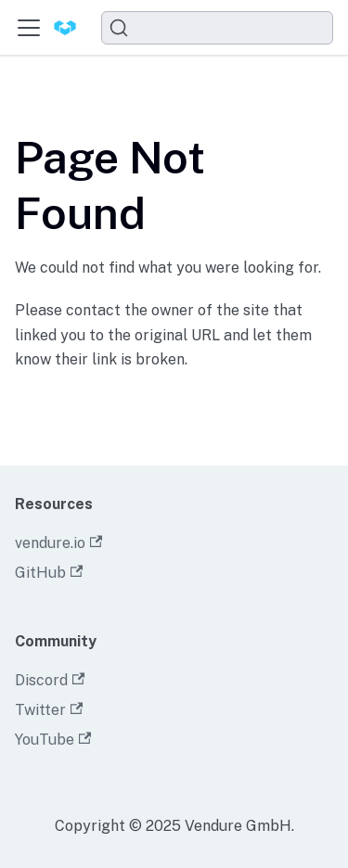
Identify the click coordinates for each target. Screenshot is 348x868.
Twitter (49, 710)
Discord (50, 680)
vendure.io (58, 543)
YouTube (53, 740)
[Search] (217, 28)
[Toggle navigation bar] (29, 28)
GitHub (49, 573)
